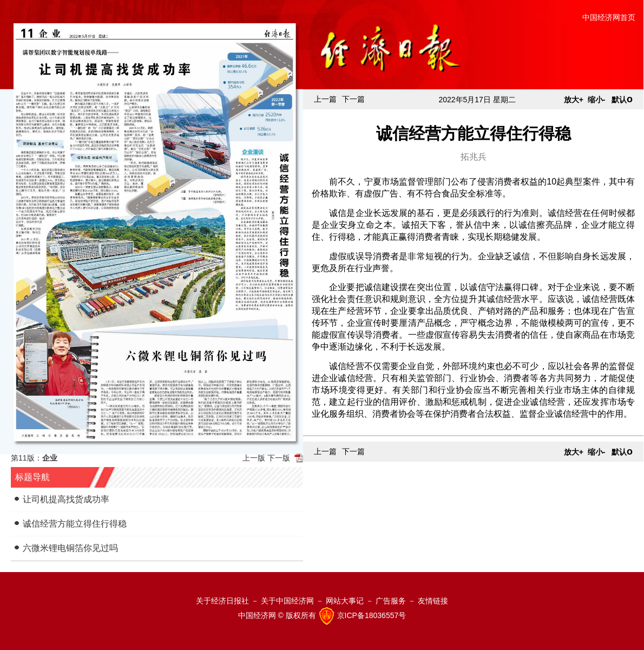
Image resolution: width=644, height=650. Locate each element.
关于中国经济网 (287, 601)
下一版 (279, 458)
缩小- (597, 100)
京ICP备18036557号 (372, 615)
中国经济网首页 (609, 17)
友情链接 (433, 601)
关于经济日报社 (222, 601)
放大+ (574, 100)
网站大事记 (345, 601)
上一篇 (325, 99)
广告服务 (391, 601)
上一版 (254, 458)
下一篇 (353, 99)
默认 (622, 100)
